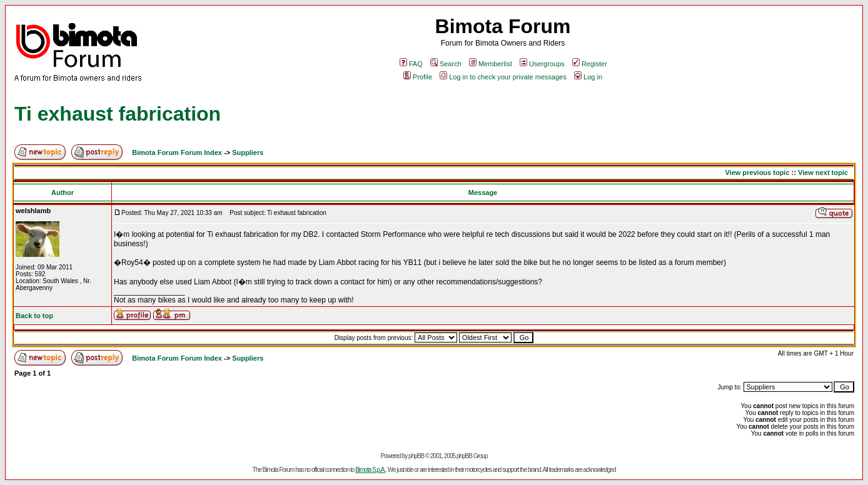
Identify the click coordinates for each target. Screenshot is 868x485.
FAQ (411, 64)
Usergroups (542, 64)
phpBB (416, 456)
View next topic (823, 172)
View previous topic (757, 172)
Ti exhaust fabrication (118, 114)
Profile (418, 77)
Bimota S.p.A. (370, 470)
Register (590, 64)
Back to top (34, 316)
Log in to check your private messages (503, 77)
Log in (588, 77)
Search (446, 64)
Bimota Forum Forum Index (177, 152)
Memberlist (491, 64)
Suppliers (248, 152)
